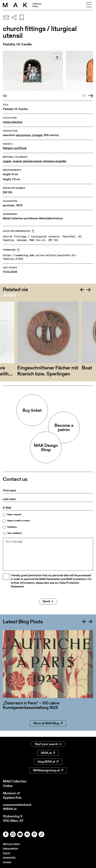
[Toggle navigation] (89, 5)
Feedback (12, 527)
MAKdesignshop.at (48, 770)
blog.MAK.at (48, 762)
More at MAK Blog (48, 730)
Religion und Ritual (15, 148)
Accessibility (9, 858)
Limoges (37, 135)
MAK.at (48, 753)
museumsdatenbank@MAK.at (18, 807)
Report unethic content (19, 521)
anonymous (23, 135)
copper (7, 161)
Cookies (7, 862)
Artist (9, 295)
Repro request (14, 514)
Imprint (6, 853)
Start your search (48, 744)
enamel (17, 161)
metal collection (13, 122)
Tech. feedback (14, 533)
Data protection (11, 849)
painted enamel (32, 161)
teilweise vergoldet (55, 161)
